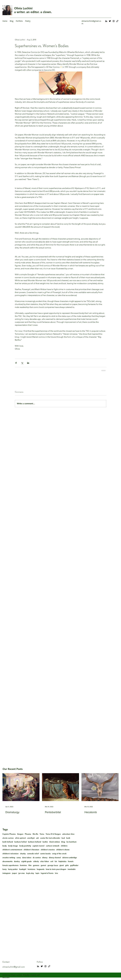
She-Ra (35, 834)
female (71, 861)
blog (63, 842)
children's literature (31, 850)
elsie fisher (45, 861)
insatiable (72, 869)
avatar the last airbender (50, 838)
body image (13, 846)
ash (37, 838)
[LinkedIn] (106, 21)
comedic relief (33, 854)
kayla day (30, 873)
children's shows (63, 850)
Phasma (28, 834)
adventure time (68, 834)
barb (68, 838)
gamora (36, 865)
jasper (14, 873)
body (5, 846)
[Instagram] (114, 21)
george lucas (53, 865)
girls (67, 865)
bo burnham (71, 842)
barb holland (8, 842)
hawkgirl (23, 869)
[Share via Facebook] (16, 363)
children (64, 846)
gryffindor (74, 865)
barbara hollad (20, 842)
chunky (23, 854)
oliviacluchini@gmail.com (14, 967)
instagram (6, 873)
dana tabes (27, 858)
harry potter (13, 869)
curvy (19, 858)
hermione (31, 869)
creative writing (9, 858)
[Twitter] (110, 21)
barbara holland (35, 842)
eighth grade (26, 861)
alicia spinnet (20, 838)
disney (45, 858)
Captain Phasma (9, 834)
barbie (45, 842)
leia (56, 873)
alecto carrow (8, 838)
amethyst (31, 838)
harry (5, 869)
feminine (23, 865)
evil (52, 861)
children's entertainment (12, 850)
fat (56, 861)
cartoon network (53, 846)
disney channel (55, 858)
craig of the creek (59, 854)
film (30, 865)
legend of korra (47, 873)
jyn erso (22, 873)
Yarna (42, 834)
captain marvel (38, 846)
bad (63, 838)
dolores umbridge (70, 858)
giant (62, 865)
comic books (45, 854)
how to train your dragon (56, 869)
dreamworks (7, 861)
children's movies (48, 850)
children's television (10, 854)
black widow (55, 842)
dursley (17, 861)
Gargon (20, 834)
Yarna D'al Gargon (53, 834)
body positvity (25, 846)
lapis (37, 873)
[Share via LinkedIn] (28, 363)
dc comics (37, 858)
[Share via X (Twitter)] (22, 363)
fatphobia (62, 861)
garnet (43, 865)
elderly (36, 861)
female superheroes (10, 865)
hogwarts (41, 869)
